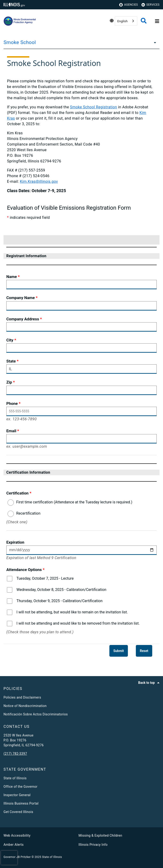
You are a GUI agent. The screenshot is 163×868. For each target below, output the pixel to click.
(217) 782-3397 (15, 754)
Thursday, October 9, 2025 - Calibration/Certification (59, 601)
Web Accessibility (17, 835)
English (122, 21)
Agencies (129, 5)
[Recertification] (11, 514)
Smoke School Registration (94, 107)
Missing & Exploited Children (100, 835)
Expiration (15, 542)
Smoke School (20, 42)
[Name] (81, 285)
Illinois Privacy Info (93, 845)
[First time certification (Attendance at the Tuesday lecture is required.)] (11, 503)
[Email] (81, 439)
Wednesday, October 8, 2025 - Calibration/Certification (61, 590)
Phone (12, 403)
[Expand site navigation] (157, 21)
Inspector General (17, 795)
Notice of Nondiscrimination (25, 706)
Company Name (20, 298)
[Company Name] (81, 306)
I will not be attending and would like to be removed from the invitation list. (78, 623)
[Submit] (119, 651)
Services (150, 5)
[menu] (151, 229)
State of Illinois (15, 778)
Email (11, 431)
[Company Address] (81, 327)
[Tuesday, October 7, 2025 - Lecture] (10, 579)
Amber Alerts (14, 845)
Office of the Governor (20, 787)
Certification (17, 493)
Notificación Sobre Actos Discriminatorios (36, 714)
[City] (81, 348)
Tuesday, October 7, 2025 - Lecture (45, 578)
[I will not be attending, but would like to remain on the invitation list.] (10, 612)
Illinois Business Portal (21, 803)
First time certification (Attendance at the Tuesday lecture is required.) (74, 502)
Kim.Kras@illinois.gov (39, 181)
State (11, 361)
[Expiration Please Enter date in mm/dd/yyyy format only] (81, 550)
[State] (81, 369)
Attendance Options (24, 570)
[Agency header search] (144, 21)
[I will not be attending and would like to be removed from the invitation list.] (10, 624)
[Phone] (81, 411)
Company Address (23, 319)
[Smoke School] (154, 42)
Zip (9, 382)
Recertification (28, 513)
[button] (138, 240)
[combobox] (126, 21)
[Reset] (144, 651)
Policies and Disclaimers (22, 697)
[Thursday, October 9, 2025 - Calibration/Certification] (10, 601)
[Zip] (81, 390)
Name (12, 277)
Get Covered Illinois (18, 812)
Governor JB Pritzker (17, 857)
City (10, 340)
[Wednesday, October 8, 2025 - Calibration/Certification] (10, 590)
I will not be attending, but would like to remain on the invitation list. (72, 612)
